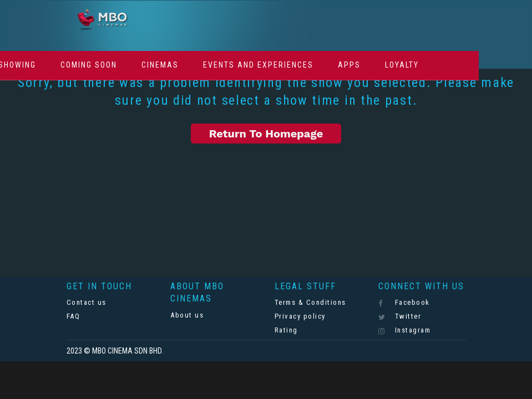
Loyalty (402, 65)
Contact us (87, 302)
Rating (286, 330)
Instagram (404, 330)
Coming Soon (89, 65)
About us (187, 315)
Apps (349, 65)
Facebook (404, 303)
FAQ (74, 316)
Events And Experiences (258, 65)
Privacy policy (300, 316)
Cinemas (160, 65)
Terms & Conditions (310, 302)
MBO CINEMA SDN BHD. (128, 351)
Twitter (400, 316)
